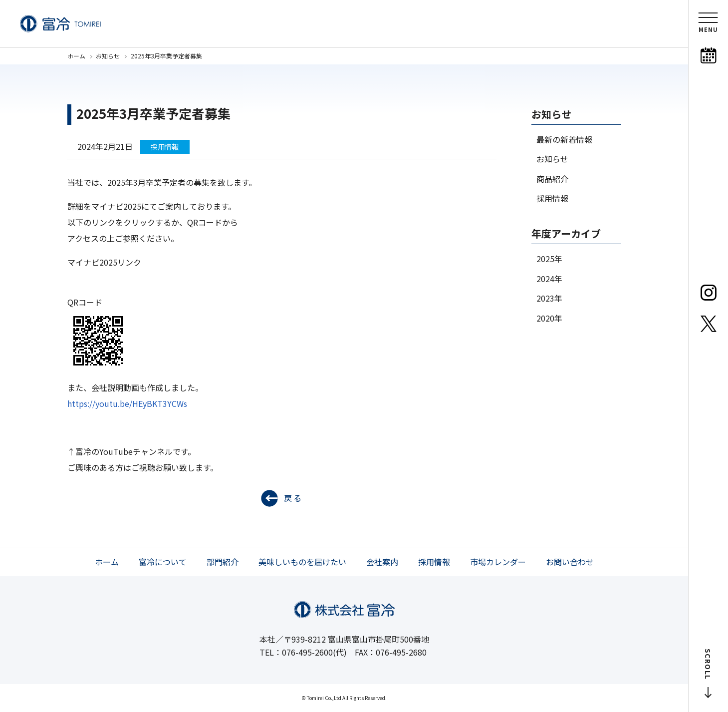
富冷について (163, 562)
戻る (293, 498)
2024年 (549, 279)
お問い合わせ (570, 562)
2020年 (549, 318)
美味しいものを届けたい (302, 562)
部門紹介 (223, 562)
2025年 (549, 259)
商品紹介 (552, 179)
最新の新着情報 (564, 139)
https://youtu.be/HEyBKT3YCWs (127, 403)
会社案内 (382, 562)
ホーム (76, 56)
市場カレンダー (498, 562)
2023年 (549, 298)
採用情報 (552, 198)
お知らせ (108, 56)
